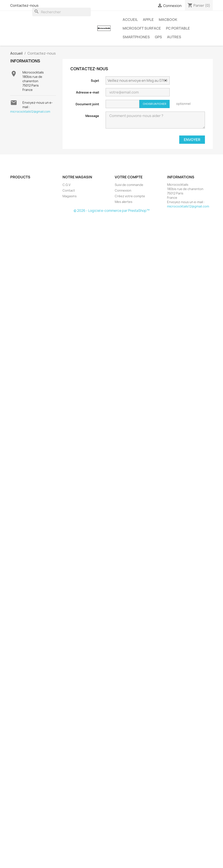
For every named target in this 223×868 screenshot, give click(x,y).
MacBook (168, 20)
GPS (158, 37)
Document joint (87, 104)
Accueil (130, 20)
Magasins (70, 196)
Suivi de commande (129, 185)
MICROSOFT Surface (142, 28)
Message (92, 116)
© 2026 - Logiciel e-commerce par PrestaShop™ (112, 211)
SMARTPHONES (136, 37)
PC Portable (178, 28)
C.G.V (67, 185)
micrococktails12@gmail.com (30, 112)
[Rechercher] (62, 12)
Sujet (95, 81)
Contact (69, 190)
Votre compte (129, 177)
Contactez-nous (24, 5)
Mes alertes (124, 202)
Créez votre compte (130, 196)
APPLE (148, 20)
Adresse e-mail (88, 92)
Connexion (123, 190)
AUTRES (174, 37)
